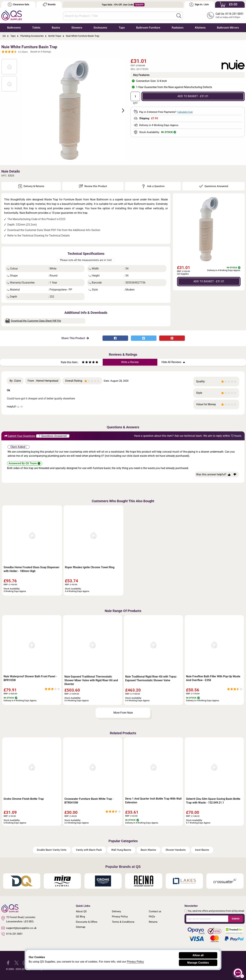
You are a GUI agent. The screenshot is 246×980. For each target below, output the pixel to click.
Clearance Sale (18, 5)
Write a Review (130, 362)
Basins (56, 28)
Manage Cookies (198, 963)
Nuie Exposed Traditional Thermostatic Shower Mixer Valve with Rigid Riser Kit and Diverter (91, 680)
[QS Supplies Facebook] (8, 963)
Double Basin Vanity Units (52, 850)
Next (121, 110)
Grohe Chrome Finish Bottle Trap (24, 799)
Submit (236, 919)
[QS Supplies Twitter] (16, 963)
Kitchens (200, 28)
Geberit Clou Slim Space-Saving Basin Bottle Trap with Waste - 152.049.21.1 (213, 801)
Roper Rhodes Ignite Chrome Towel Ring (90, 567)
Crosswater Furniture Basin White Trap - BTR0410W (89, 801)
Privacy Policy (120, 917)
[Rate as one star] (83, 363)
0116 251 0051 (12, 934)
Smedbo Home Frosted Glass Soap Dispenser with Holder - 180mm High (32, 569)
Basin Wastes (148, 850)
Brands (49, 5)
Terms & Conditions (123, 922)
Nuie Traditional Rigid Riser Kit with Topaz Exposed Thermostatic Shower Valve (151, 678)
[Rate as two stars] (85, 363)
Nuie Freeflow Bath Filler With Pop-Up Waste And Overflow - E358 (213, 678)
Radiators (178, 28)
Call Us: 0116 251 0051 (230, 14)
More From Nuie (123, 713)
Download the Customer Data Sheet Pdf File (33, 321)
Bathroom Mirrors (228, 28)
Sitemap (81, 927)
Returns (153, 922)
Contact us (155, 911)
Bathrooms (14, 28)
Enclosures (100, 28)
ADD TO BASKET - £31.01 (193, 96)
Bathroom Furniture (148, 28)
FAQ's (152, 917)
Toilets (36, 28)
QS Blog (80, 917)
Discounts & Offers (87, 922)
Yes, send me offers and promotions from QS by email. (216, 911)
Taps (122, 28)
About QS (81, 911)
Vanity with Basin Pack (89, 850)
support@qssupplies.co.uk (19, 928)
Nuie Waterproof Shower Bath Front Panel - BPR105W (30, 678)
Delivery (116, 911)
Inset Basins (202, 850)
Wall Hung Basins (121, 850)
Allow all (198, 955)
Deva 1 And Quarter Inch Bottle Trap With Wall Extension (153, 801)
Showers (77, 28)
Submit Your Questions (20, 436)
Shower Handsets (176, 850)
